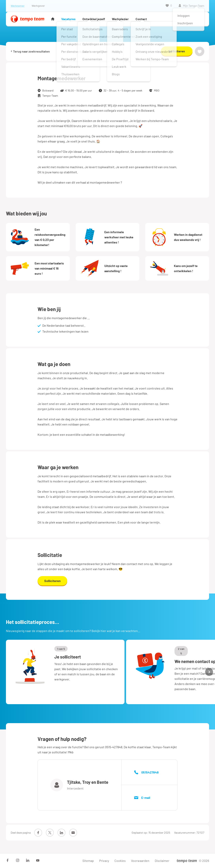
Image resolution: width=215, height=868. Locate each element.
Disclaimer (162, 861)
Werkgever (38, 6)
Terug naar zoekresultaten (30, 51)
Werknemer (18, 6)
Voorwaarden (140, 861)
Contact (141, 19)
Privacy (104, 861)
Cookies (120, 861)
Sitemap (88, 861)
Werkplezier (120, 19)
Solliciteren (177, 51)
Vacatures (68, 19)
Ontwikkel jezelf (94, 19)
